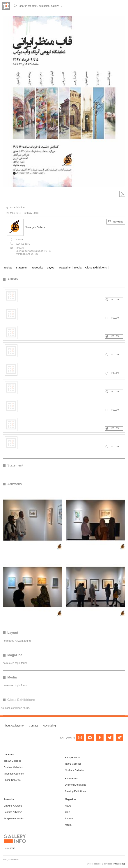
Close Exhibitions (96, 268)
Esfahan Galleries (13, 767)
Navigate (115, 222)
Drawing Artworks (13, 806)
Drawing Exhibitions (75, 785)
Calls (68, 812)
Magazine (65, 268)
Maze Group (120, 864)
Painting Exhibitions (75, 791)
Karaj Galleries (73, 757)
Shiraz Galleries (12, 780)
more (13, 848)
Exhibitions (71, 778)
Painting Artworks (13, 812)
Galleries (9, 755)
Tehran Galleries (12, 761)
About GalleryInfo (14, 726)
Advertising (49, 726)
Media (78, 268)
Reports (69, 818)
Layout (51, 268)
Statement (22, 268)
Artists (8, 268)
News (68, 806)
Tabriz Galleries (73, 764)
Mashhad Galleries (14, 774)
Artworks (38, 268)
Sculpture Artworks (14, 818)
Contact (33, 726)
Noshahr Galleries (74, 770)
